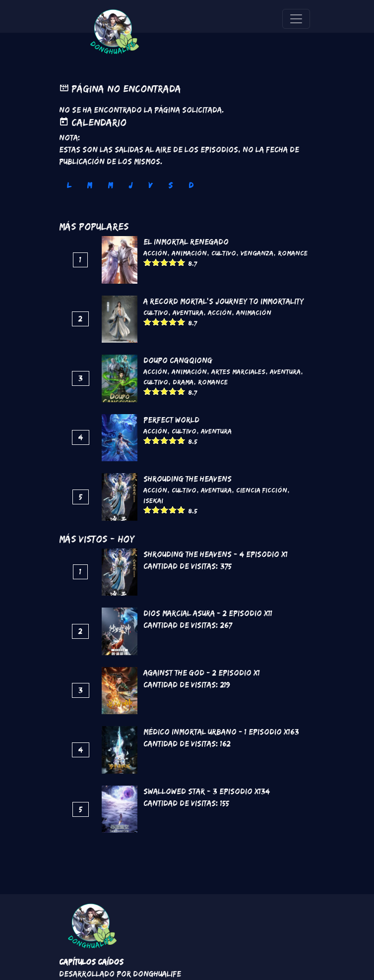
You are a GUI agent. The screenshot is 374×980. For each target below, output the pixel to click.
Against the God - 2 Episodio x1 (202, 673)
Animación (189, 253)
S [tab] (170, 185)
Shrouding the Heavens (187, 479)
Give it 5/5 (181, 262)
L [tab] (69, 185)
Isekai (153, 500)
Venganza (257, 253)
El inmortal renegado (186, 242)
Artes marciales (238, 371)
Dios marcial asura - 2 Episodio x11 (208, 613)
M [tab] (89, 185)
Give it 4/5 (173, 262)
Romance (293, 253)
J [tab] (130, 185)
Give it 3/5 (164, 262)
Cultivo (224, 253)
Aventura (188, 312)
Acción (155, 253)
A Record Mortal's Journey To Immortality (224, 301)
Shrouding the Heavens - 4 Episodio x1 (216, 554)
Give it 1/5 (148, 262)
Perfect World (171, 420)
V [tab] (150, 185)
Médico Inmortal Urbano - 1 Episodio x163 (221, 732)
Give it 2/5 (156, 262)
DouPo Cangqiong (178, 360)
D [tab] (191, 185)
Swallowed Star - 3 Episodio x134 (207, 791)
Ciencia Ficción (262, 490)
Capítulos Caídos (91, 962)
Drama (183, 382)
